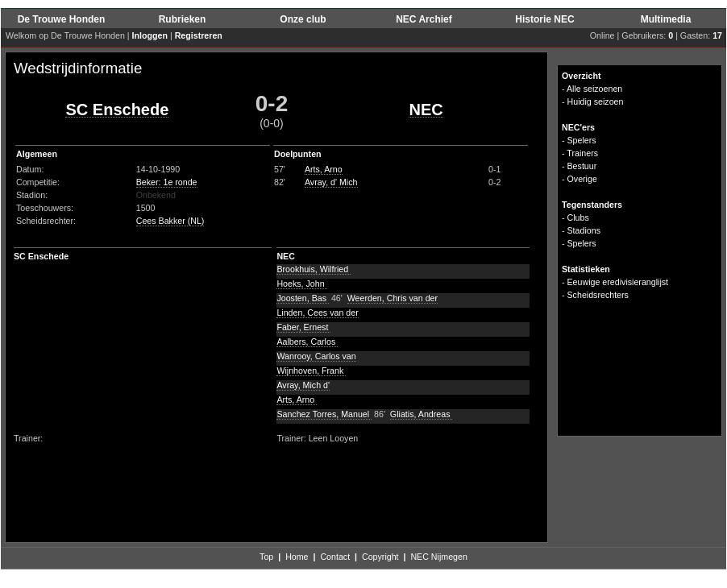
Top (266, 557)
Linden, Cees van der (317, 313)
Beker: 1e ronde (167, 182)
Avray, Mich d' (303, 385)
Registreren (199, 35)
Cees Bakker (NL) (170, 221)
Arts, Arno (324, 169)
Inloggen (150, 35)
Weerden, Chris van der (393, 298)
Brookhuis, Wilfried (314, 269)
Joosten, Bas (303, 298)
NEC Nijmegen (438, 557)
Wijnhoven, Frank (311, 371)
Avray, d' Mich (331, 182)
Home (297, 557)
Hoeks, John (301, 284)
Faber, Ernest (303, 327)
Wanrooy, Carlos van (316, 356)
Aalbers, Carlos (307, 342)
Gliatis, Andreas (422, 414)
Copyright (380, 557)
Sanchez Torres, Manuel (324, 414)
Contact (335, 557)
